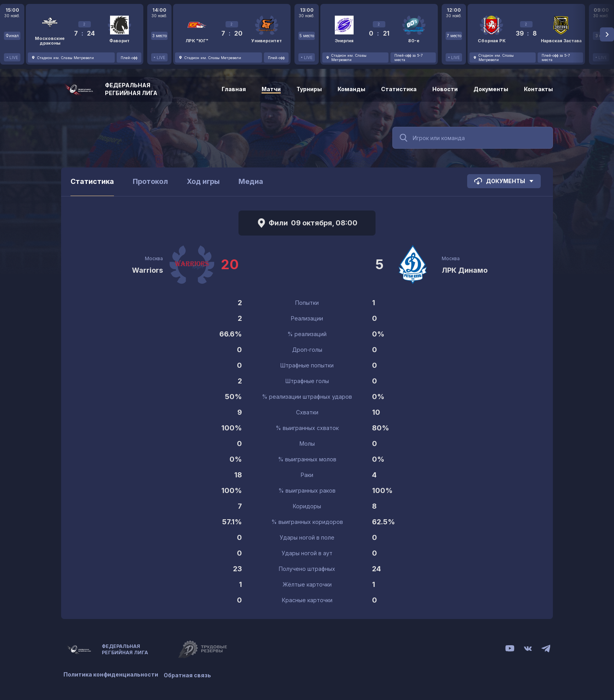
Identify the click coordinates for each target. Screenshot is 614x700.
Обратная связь (190, 674)
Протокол (150, 181)
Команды (351, 89)
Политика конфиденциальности (111, 674)
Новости (445, 89)
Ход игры (203, 181)
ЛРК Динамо (465, 270)
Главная (234, 89)
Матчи (271, 89)
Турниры (309, 89)
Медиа (251, 181)
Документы (491, 89)
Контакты (538, 89)
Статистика (399, 89)
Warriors (147, 270)
